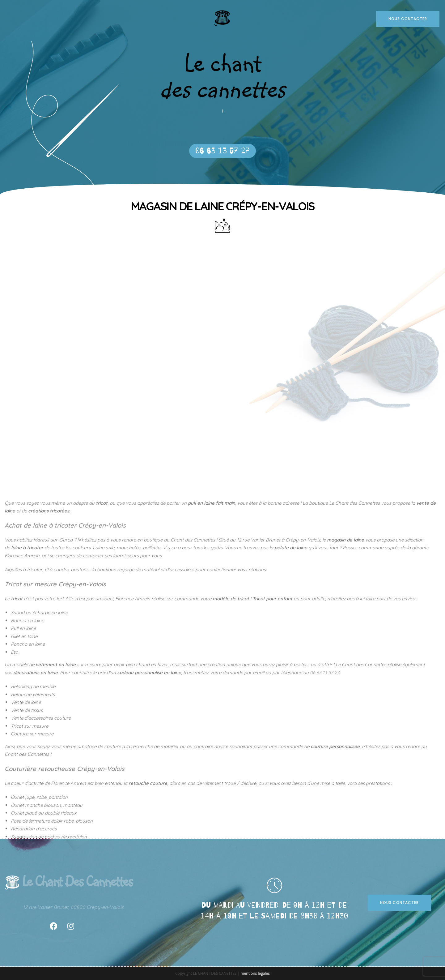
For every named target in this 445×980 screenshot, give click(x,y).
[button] (222, 151)
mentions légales (255, 973)
